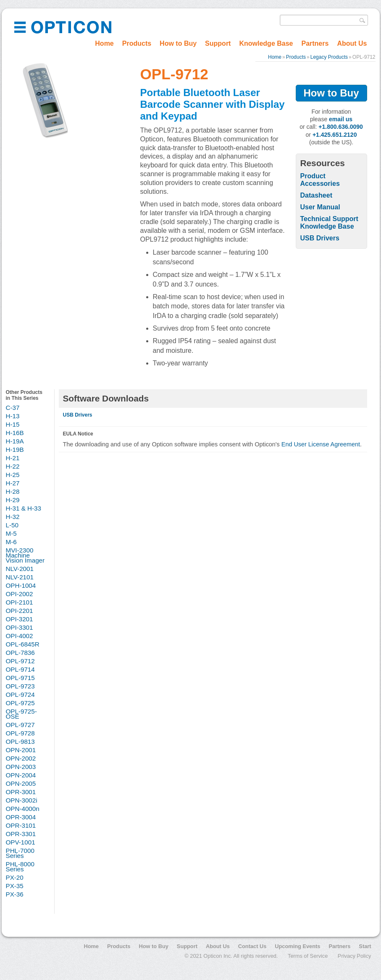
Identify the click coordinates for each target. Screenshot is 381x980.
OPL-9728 (20, 733)
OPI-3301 (20, 627)
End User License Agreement (321, 444)
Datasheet (316, 195)
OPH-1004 (21, 585)
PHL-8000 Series (20, 867)
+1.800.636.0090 (341, 127)
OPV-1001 (21, 842)
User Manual (320, 207)
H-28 (13, 491)
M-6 (11, 542)
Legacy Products (329, 57)
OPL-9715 (20, 678)
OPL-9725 (20, 703)
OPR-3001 (21, 792)
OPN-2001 (21, 750)
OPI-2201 (20, 611)
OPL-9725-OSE (21, 714)
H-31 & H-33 (24, 508)
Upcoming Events (297, 946)
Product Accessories (320, 180)
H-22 (13, 466)
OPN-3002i (22, 800)
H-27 (13, 483)
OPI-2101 (20, 602)
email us (341, 119)
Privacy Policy (355, 956)
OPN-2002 (21, 758)
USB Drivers (320, 238)
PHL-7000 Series (20, 853)
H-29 (13, 500)
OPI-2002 (20, 594)
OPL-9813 (20, 742)
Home (104, 43)
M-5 (11, 533)
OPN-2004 (21, 775)
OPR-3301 (21, 834)
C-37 (13, 408)
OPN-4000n (23, 809)
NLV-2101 (20, 577)
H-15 (13, 424)
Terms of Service (308, 956)
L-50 (12, 525)
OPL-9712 (20, 661)
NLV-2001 (20, 569)
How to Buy (178, 43)
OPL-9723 (20, 686)
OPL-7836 (20, 653)
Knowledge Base (266, 43)
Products (137, 43)
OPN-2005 (21, 783)
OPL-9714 (20, 669)
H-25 (13, 475)
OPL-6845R (23, 644)
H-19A (15, 441)
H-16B (15, 433)
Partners (315, 43)
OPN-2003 (21, 767)
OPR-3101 (21, 825)
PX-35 (15, 886)
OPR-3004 (21, 817)
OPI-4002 (20, 636)
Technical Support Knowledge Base (329, 223)
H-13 (13, 416)
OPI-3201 (20, 619)
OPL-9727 (20, 725)
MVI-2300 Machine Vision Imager (25, 555)
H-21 (13, 458)
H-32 (13, 517)
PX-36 (15, 894)
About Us (352, 43)
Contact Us (252, 946)
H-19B (15, 450)
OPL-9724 (20, 695)
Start (365, 946)
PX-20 (15, 877)
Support (218, 43)
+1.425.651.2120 (335, 135)
